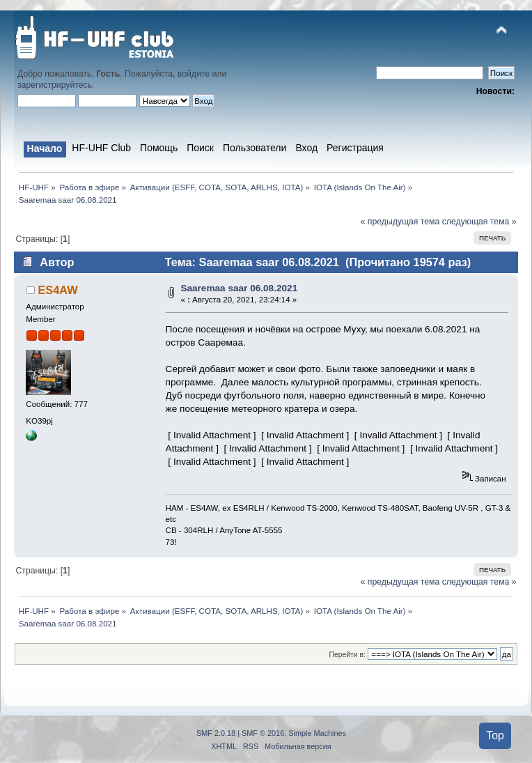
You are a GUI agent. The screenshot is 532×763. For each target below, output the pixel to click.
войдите (194, 74)
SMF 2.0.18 (216, 733)
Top (495, 735)
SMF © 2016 (263, 733)
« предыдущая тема (400, 222)
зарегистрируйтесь (55, 85)
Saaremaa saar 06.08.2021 (239, 288)
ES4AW (57, 290)
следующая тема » (479, 222)
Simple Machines (317, 733)
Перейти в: (347, 655)
